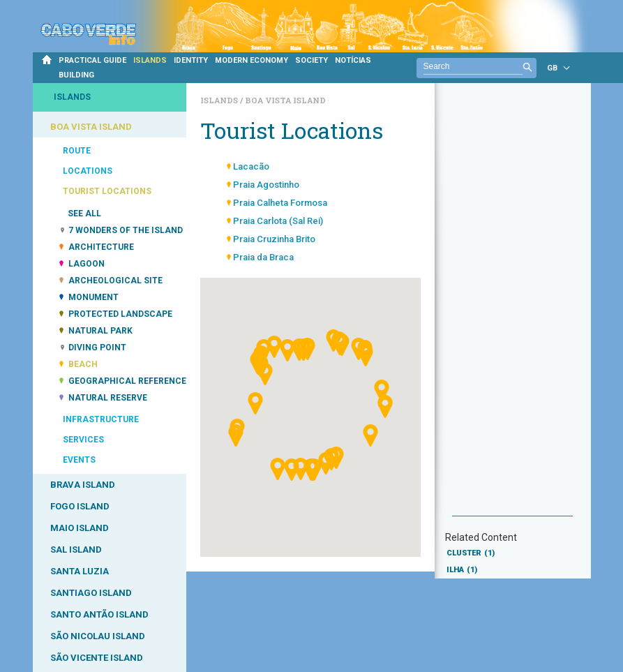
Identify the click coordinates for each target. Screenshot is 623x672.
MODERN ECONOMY (252, 60)
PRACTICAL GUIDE (92, 60)
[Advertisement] (512, 306)
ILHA (462, 570)
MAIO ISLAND (80, 528)
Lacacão (251, 166)
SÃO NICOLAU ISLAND (98, 636)
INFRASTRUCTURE (101, 419)
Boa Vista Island (285, 100)
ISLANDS (150, 60)
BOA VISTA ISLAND (91, 127)
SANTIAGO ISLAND (91, 593)
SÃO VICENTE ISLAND (97, 658)
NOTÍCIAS (353, 60)
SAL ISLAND (76, 550)
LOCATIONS (88, 171)
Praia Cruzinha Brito (274, 239)
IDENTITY (191, 60)
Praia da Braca (263, 257)
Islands (220, 100)
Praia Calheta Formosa (280, 203)
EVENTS (79, 460)
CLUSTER (471, 553)
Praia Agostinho (266, 185)
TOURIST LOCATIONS (107, 191)
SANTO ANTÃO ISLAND (99, 614)
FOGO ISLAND (80, 506)
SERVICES (83, 440)
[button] (265, 455)
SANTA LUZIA (80, 571)
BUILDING (76, 75)
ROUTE (77, 151)
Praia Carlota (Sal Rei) (278, 221)
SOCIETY (311, 60)
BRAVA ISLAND (83, 485)
